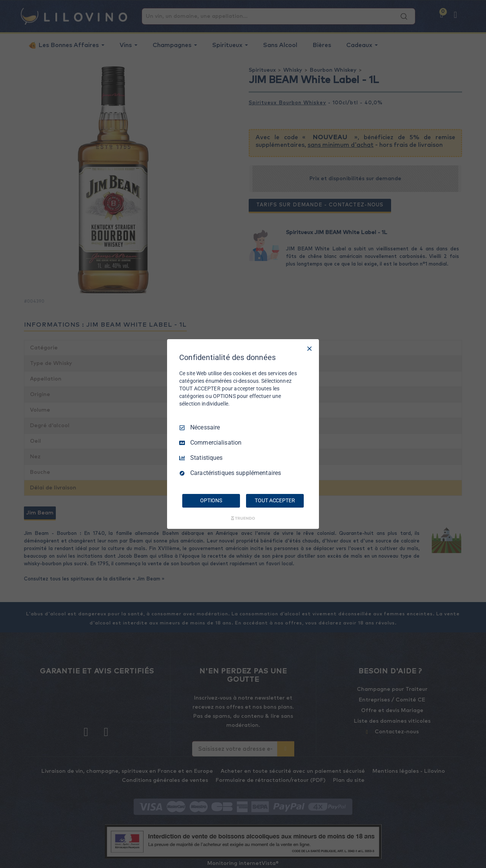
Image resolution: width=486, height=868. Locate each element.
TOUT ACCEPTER (275, 500)
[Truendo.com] (243, 518)
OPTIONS (211, 500)
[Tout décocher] (309, 349)
